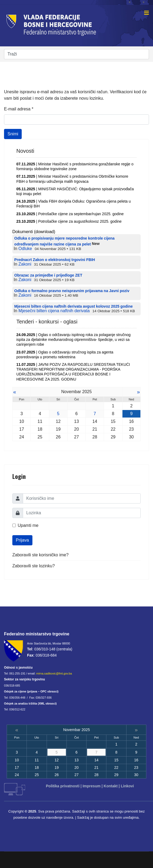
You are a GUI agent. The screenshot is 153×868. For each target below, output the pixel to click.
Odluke (25, 249)
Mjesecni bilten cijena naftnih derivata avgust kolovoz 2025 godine (73, 306)
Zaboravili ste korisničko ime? (40, 555)
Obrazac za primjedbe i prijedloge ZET (48, 275)
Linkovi (127, 786)
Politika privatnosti (63, 786)
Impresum (92, 786)
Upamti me (28, 525)
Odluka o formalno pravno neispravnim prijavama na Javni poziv (72, 291)
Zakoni (25, 264)
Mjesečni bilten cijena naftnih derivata (54, 311)
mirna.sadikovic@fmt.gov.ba (54, 673)
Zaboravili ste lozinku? (33, 566)
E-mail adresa (19, 109)
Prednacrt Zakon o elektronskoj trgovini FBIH (55, 260)
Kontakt (111, 786)
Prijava (22, 540)
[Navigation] (147, 13)
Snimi (13, 134)
